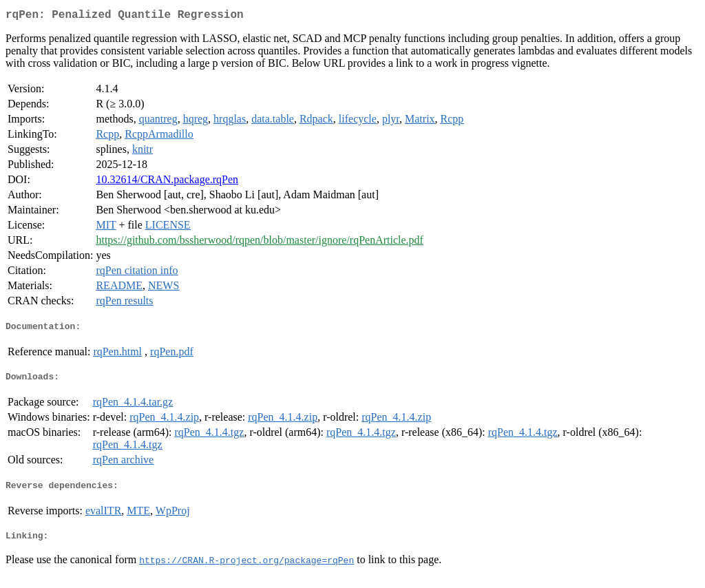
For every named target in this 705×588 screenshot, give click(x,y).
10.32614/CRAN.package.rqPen (167, 182)
